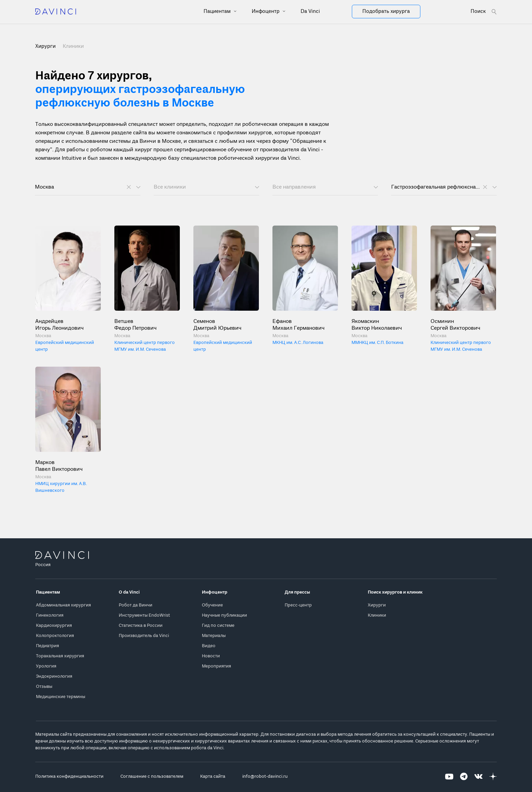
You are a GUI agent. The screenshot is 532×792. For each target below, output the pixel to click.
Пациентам (218, 12)
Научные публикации (224, 615)
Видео (209, 646)
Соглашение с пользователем (152, 777)
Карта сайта (213, 777)
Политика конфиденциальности (69, 777)
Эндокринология (54, 677)
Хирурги (377, 605)
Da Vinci (310, 12)
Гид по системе (218, 626)
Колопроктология (55, 636)
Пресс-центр (298, 605)
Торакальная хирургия (60, 656)
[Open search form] (484, 12)
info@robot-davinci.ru (265, 777)
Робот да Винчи (136, 605)
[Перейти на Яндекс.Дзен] (493, 777)
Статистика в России (141, 626)
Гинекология (50, 615)
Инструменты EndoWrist (144, 615)
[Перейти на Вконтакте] (478, 777)
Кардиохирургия (54, 626)
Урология (46, 666)
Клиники (73, 46)
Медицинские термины (61, 697)
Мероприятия (216, 666)
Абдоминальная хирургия (63, 605)
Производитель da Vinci (144, 636)
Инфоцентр (266, 12)
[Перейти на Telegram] (464, 777)
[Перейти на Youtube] (449, 777)
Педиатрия (47, 646)
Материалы (214, 636)
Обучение (212, 605)
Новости (211, 656)
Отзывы (44, 687)
